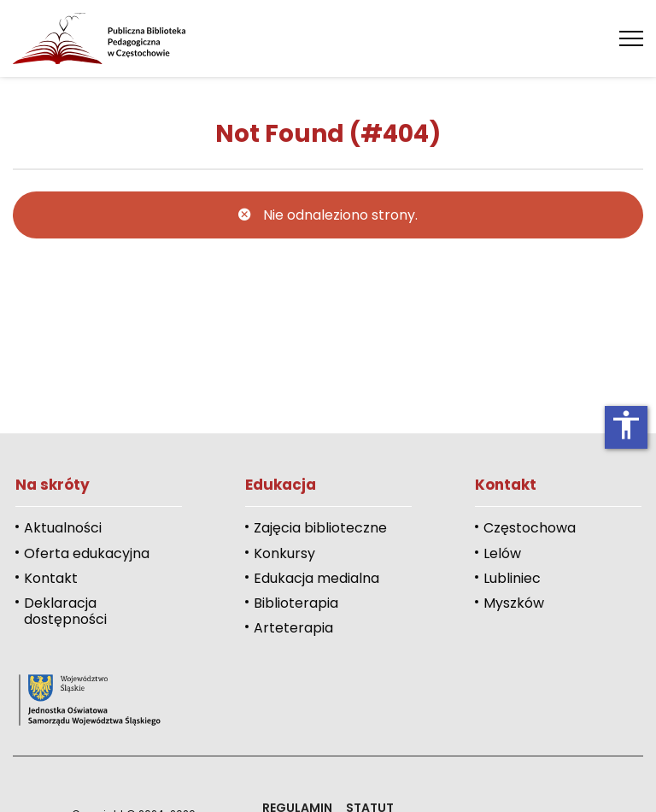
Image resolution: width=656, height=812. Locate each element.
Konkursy (284, 553)
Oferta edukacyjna (87, 553)
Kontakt (51, 578)
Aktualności (63, 528)
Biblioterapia (296, 603)
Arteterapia (293, 628)
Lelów (502, 553)
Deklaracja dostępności (65, 611)
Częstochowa (530, 528)
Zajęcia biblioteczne (320, 528)
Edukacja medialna (316, 578)
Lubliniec (512, 578)
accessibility (626, 425)
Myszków (514, 603)
